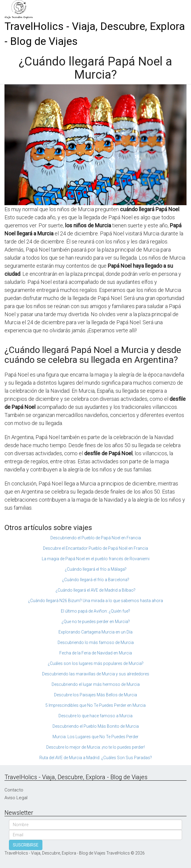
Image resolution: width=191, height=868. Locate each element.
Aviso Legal (16, 798)
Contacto (14, 790)
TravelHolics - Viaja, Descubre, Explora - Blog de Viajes (95, 34)
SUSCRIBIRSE (26, 845)
